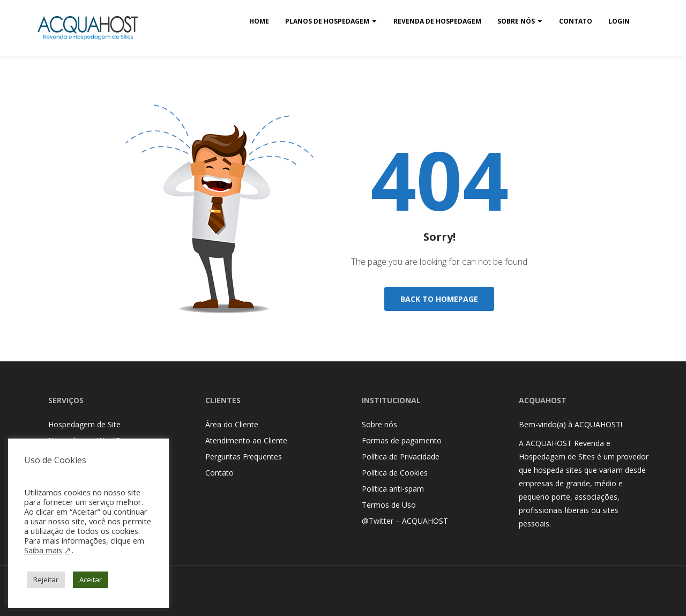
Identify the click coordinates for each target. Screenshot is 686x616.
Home (259, 21)
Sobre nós (516, 21)
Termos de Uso (389, 505)
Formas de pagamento (402, 440)
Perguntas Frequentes (244, 457)
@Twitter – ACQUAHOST (405, 521)
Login (619, 21)
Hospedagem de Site (84, 424)
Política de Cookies (395, 473)
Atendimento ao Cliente (246, 440)
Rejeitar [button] (46, 580)
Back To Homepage (439, 299)
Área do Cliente (232, 424)
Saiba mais (43, 550)
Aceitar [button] (91, 580)
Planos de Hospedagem (327, 21)
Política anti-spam (393, 489)
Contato (576, 21)
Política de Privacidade (401, 457)
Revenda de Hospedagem (437, 21)
